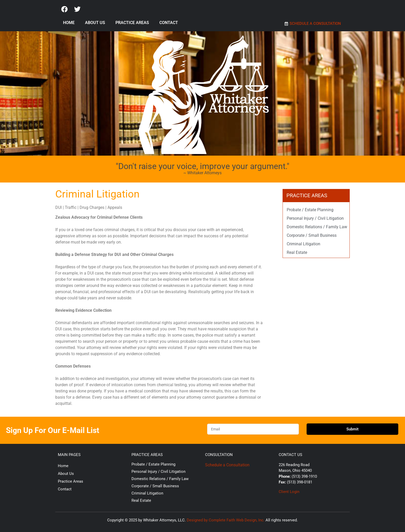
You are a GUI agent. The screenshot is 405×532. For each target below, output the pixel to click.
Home (69, 23)
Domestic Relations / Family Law (317, 227)
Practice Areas (132, 23)
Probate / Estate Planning (310, 210)
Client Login (289, 492)
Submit (352, 429)
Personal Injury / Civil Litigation (315, 218)
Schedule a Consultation (227, 465)
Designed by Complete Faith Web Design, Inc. (226, 520)
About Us (95, 23)
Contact (169, 23)
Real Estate (297, 252)
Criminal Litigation (303, 244)
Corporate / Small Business (312, 235)
